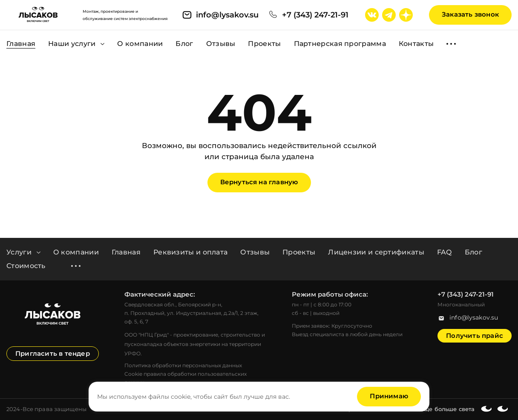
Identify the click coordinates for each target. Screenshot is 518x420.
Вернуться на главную (259, 182)
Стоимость (26, 266)
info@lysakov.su (227, 15)
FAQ (445, 252)
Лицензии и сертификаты (376, 252)
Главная (126, 252)
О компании (76, 252)
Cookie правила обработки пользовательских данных (186, 378)
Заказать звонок (470, 14)
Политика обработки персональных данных (183, 365)
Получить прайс (475, 336)
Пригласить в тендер (53, 353)
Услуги (23, 252)
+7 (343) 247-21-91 (315, 15)
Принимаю (389, 396)
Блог (473, 252)
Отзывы (255, 252)
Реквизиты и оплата (190, 252)
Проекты (299, 252)
